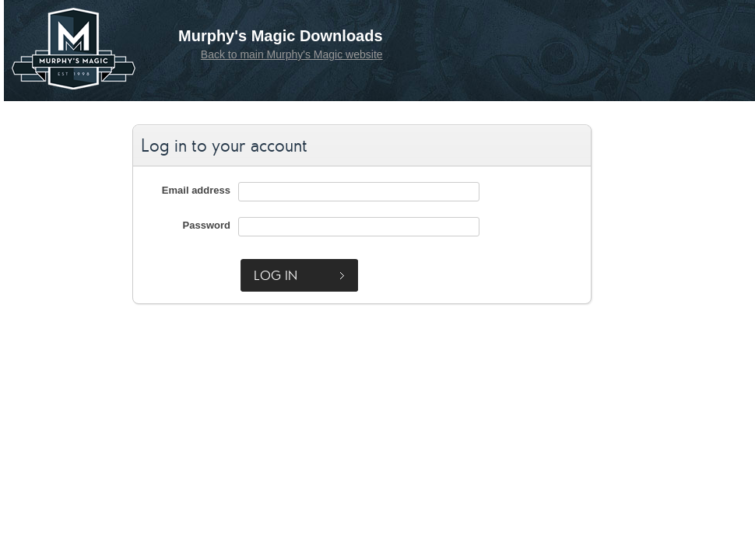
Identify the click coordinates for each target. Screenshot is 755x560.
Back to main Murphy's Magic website (292, 54)
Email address (196, 190)
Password (207, 225)
